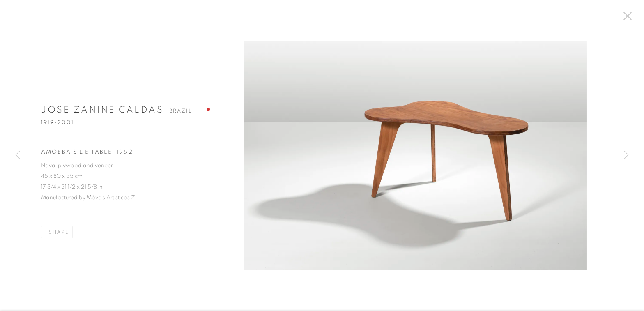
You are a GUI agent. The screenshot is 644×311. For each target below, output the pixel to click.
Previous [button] (18, 156)
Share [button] (59, 237)
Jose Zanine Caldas (102, 115)
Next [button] (626, 156)
